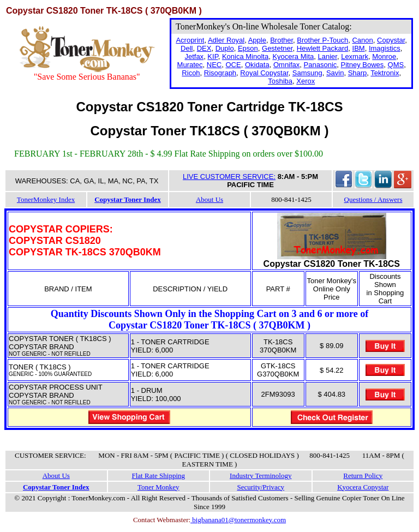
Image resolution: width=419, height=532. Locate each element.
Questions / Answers (373, 199)
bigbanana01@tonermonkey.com (238, 520)
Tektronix (385, 73)
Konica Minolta (245, 56)
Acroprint (190, 40)
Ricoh (191, 73)
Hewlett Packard (323, 48)
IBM (359, 48)
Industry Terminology (261, 476)
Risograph (220, 73)
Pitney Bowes (363, 65)
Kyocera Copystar (363, 487)
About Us (209, 199)
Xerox (306, 81)
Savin (335, 73)
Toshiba (280, 81)
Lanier (328, 56)
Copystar (391, 40)
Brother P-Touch (322, 40)
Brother (282, 40)
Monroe (384, 56)
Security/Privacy (261, 487)
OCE (233, 65)
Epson (248, 48)
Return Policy (363, 476)
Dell (187, 48)
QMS (396, 65)
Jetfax (194, 56)
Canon (362, 40)
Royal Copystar (264, 73)
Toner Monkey (158, 487)
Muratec (190, 65)
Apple (257, 40)
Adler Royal (226, 40)
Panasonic (321, 65)
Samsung (307, 73)
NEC (214, 65)
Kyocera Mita (293, 56)
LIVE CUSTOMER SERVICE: (229, 177)
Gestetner (277, 48)
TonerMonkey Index (46, 199)
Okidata (257, 65)
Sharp (358, 73)
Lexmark (355, 56)
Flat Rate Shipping (159, 476)
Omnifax (286, 65)
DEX (204, 48)
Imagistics (385, 48)
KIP (213, 56)
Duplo (225, 48)
